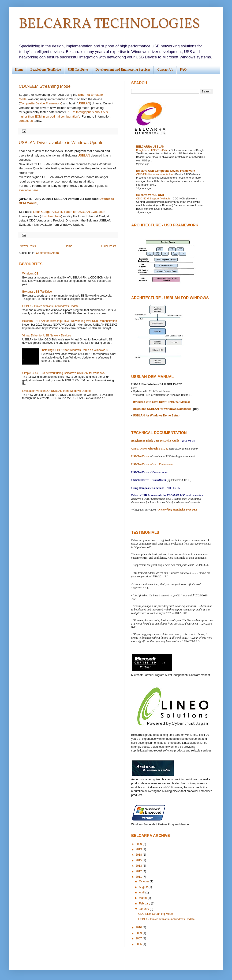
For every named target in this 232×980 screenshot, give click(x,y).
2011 (139, 877)
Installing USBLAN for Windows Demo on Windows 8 (75, 350)
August (144, 887)
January (144, 909)
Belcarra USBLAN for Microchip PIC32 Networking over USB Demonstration (70, 321)
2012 (139, 871)
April (142, 892)
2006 (139, 944)
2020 (139, 844)
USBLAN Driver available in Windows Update (61, 143)
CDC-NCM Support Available (154, 198)
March (143, 898)
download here (51, 216)
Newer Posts (28, 246)
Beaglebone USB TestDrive (153, 150)
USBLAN (84, 103)
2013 (139, 866)
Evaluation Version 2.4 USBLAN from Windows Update (56, 391)
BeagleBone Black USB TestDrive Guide (155, 441)
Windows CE (30, 274)
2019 (139, 849)
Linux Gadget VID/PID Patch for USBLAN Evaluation (69, 212)
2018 (139, 855)
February (145, 904)
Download (139, 402)
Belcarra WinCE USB (150, 195)
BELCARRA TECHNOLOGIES (109, 24)
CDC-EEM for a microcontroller (155, 174)
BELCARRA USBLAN (150, 147)
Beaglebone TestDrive (46, 70)
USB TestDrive (78, 70)
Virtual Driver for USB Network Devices (47, 336)
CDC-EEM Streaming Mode (45, 86)
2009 (139, 933)
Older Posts (109, 246)
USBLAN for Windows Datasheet (169, 409)
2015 (139, 860)
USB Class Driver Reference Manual (168, 402)
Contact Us (165, 70)
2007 (139, 938)
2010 (139, 927)
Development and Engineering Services (123, 70)
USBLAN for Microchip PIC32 (150, 449)
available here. (29, 190)
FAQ (183, 70)
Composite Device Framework (40, 103)
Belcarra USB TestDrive (37, 292)
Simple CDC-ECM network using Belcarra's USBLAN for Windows (63, 373)
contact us (26, 121)
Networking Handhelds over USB (178, 510)
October (144, 881)
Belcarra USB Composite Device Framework (166, 171)
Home (19, 70)
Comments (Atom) (47, 253)
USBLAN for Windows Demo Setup (156, 416)
